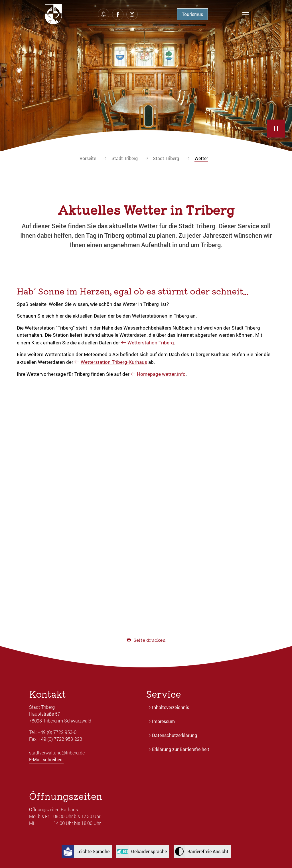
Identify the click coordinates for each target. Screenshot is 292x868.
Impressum (163, 721)
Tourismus (192, 14)
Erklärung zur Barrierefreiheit (181, 749)
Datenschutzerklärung (175, 735)
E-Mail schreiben (46, 760)
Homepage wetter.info (161, 374)
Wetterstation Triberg (151, 343)
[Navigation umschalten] (246, 14)
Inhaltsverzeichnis (171, 707)
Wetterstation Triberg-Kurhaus (114, 362)
